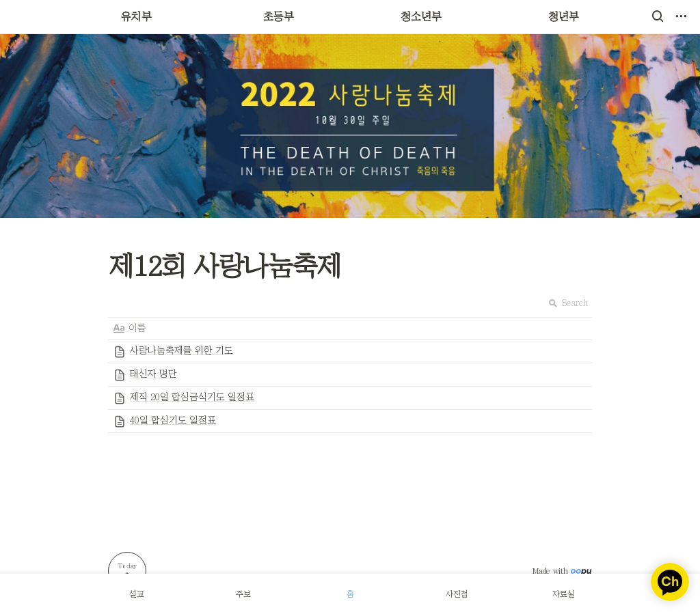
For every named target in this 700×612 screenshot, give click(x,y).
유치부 (136, 16)
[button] (658, 16)
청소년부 (421, 16)
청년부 (564, 16)
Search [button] (568, 303)
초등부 (279, 16)
